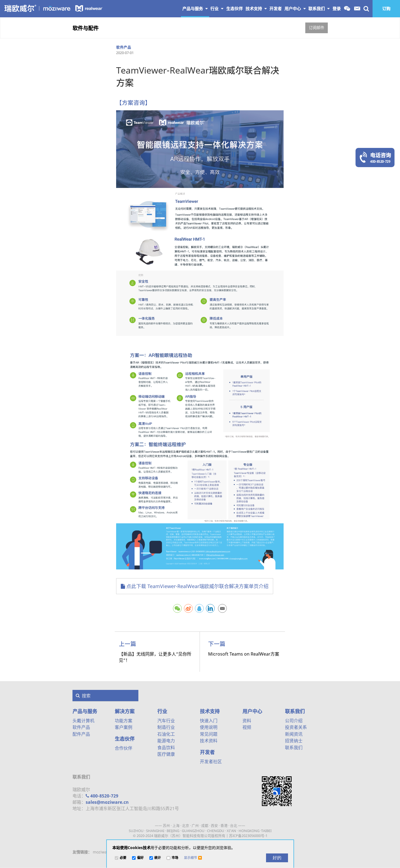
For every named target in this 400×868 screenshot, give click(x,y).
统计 (158, 858)
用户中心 (295, 9)
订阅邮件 (317, 28)
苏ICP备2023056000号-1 (248, 836)
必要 (123, 858)
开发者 (207, 752)
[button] (193, 858)
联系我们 (319, 9)
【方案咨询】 (133, 103)
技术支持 (256, 9)
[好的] (277, 858)
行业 (217, 9)
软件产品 (124, 47)
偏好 (140, 858)
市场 (175, 858)
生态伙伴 (125, 739)
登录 (337, 9)
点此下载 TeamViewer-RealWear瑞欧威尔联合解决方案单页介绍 (195, 586)
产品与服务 (195, 9)
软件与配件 (86, 28)
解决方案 (125, 711)
